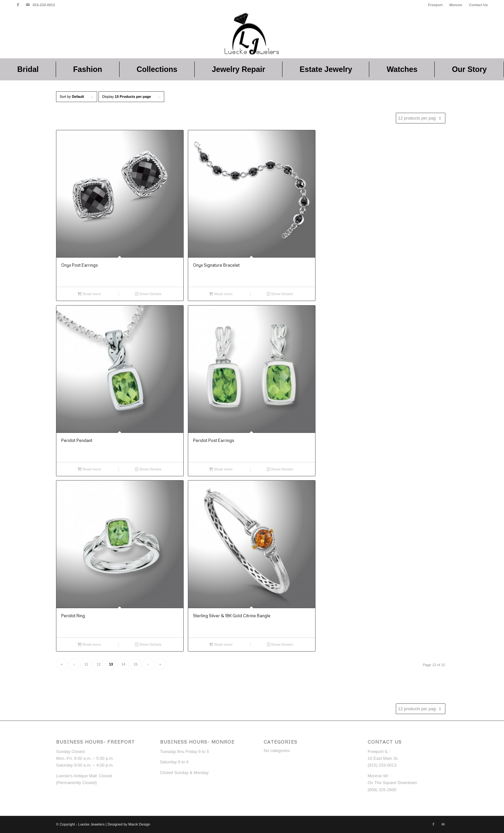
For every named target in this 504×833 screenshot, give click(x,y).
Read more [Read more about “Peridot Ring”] (89, 644)
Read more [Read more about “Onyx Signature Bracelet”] (221, 294)
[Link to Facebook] (18, 5)
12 (98, 664)
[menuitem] (436, 5)
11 (86, 664)
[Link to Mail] (28, 5)
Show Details (148, 294)
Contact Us (478, 5)
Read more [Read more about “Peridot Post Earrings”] (221, 469)
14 (123, 664)
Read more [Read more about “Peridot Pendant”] (89, 469)
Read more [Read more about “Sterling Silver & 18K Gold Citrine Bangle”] (221, 644)
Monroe (456, 5)
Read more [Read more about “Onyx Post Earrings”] (89, 294)
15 (135, 664)
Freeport (435, 5)
